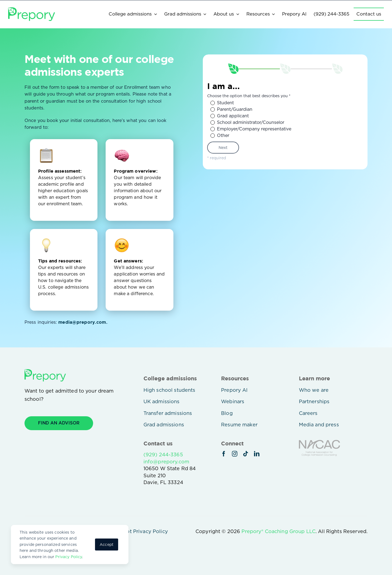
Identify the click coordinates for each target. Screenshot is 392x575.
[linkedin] (257, 454)
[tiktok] (246, 454)
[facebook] (224, 454)
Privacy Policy (69, 557)
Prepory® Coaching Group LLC (278, 531)
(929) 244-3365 (163, 455)
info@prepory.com (166, 462)
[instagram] (235, 454)
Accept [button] (107, 545)
